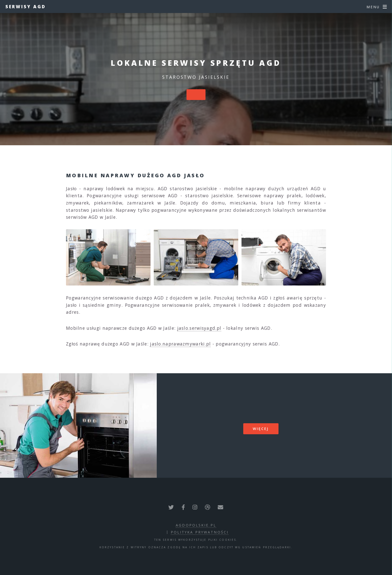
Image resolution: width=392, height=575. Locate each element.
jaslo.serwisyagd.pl (199, 328)
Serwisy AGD (26, 6)
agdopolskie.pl (196, 525)
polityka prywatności (200, 532)
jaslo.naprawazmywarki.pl (180, 344)
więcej (261, 429)
